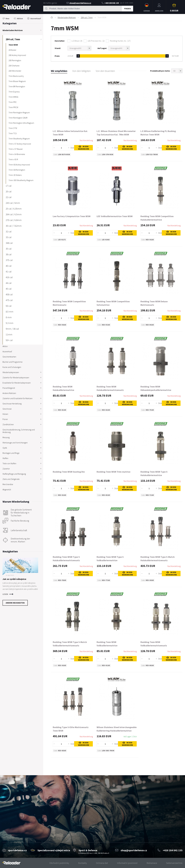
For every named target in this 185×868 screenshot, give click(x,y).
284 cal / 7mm (87, 17)
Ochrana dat (102, 863)
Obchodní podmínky (59, 863)
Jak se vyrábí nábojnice (14, 579)
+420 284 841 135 (110, 3)
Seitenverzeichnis (174, 863)
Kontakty (83, 863)
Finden (127, 9)
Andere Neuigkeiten (15, 603)
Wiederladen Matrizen (67, 17)
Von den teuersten (105, 71)
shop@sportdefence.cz (79, 3)
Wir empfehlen (59, 71)
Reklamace (152, 863)
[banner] (12, 863)
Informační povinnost (127, 863)
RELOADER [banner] (17, 7)
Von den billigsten (82, 71)
